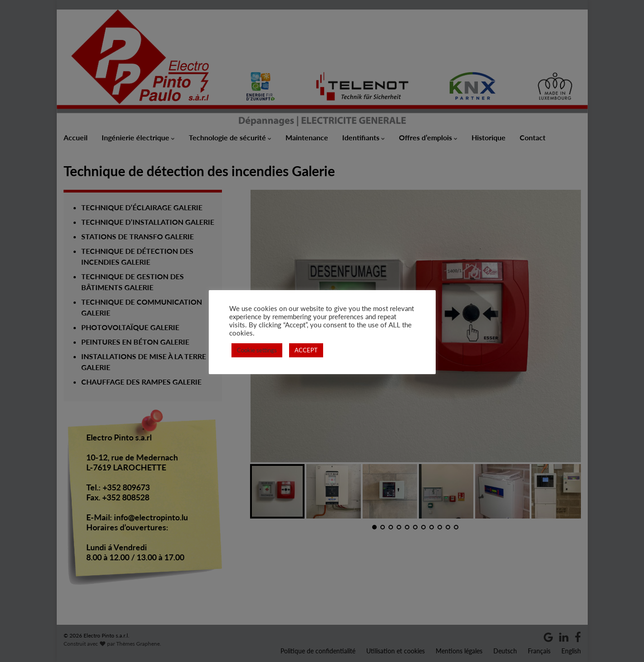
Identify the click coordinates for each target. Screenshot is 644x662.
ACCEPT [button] (306, 350)
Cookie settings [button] (257, 350)
